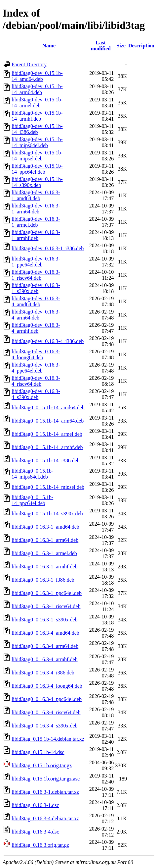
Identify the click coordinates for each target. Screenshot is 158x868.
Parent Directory (29, 64)
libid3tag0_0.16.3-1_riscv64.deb (46, 606)
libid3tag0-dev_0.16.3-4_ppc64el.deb (36, 368)
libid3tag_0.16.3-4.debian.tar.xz (45, 818)
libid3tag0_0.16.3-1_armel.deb (44, 553)
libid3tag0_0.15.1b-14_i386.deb (46, 461)
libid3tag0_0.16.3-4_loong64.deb (47, 686)
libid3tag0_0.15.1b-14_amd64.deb (48, 407)
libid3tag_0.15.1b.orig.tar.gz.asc (46, 779)
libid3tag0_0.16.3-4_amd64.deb (45, 633)
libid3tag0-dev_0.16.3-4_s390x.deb (36, 394)
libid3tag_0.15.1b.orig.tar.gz (42, 765)
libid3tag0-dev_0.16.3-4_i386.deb (48, 341)
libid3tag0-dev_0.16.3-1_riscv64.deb (36, 275)
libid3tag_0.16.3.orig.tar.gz (40, 845)
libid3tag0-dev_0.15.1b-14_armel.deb (37, 103)
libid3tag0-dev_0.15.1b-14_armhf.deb (37, 116)
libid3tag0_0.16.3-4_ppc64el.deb (47, 699)
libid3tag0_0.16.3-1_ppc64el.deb (47, 593)
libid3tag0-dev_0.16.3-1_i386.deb (48, 248)
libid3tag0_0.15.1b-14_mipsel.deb (48, 487)
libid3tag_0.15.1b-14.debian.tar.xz (48, 739)
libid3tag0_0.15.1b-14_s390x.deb (47, 514)
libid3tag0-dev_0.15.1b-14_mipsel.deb (37, 156)
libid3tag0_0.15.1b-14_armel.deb (47, 434)
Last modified (101, 46)
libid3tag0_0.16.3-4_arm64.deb (45, 646)
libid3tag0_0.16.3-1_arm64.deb (45, 540)
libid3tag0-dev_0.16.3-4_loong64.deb (36, 354)
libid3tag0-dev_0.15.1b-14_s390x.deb (37, 182)
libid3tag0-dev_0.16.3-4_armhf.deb (36, 328)
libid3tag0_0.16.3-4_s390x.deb (45, 726)
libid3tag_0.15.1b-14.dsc (38, 752)
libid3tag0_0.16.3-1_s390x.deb (45, 620)
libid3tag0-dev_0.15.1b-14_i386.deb (37, 129)
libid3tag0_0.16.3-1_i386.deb (43, 580)
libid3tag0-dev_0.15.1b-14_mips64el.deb (37, 142)
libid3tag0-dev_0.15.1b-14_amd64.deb (37, 76)
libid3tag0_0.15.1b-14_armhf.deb (47, 447)
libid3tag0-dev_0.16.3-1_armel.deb (36, 222)
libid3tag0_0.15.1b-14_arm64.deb (48, 421)
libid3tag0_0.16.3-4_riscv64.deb (46, 712)
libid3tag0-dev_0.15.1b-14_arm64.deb (37, 89)
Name (49, 46)
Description (141, 46)
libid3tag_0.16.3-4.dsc (35, 832)
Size (121, 46)
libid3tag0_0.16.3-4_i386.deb (43, 673)
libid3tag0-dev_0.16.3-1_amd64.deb (36, 195)
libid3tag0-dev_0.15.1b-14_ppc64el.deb (37, 169)
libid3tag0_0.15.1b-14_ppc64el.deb (32, 500)
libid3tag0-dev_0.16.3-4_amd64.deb (36, 301)
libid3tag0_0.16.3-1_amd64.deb (45, 527)
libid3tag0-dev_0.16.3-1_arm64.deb (36, 209)
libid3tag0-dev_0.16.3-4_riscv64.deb (36, 381)
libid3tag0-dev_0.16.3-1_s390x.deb (36, 288)
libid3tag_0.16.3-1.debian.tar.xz (45, 792)
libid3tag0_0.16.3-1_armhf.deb (45, 567)
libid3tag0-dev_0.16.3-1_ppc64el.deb (36, 262)
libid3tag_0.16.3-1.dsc (35, 805)
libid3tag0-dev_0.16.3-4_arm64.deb (36, 315)
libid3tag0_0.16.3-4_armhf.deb (45, 659)
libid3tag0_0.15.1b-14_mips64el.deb (32, 474)
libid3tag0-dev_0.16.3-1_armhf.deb (36, 235)
